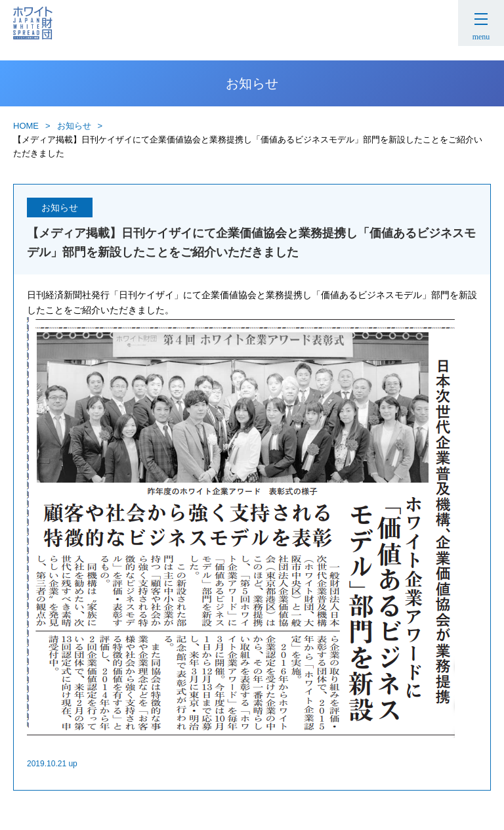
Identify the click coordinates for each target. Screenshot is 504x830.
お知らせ (74, 126)
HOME (26, 126)
